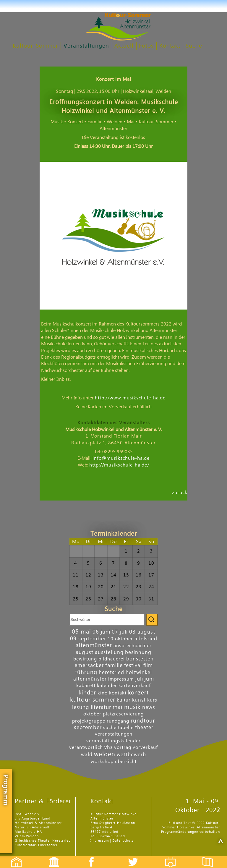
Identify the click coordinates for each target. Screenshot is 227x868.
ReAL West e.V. (28, 814)
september (88, 727)
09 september (88, 639)
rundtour (143, 721)
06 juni (101, 632)
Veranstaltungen (86, 46)
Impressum (100, 841)
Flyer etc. (211, 857)
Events (50, 857)
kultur (124, 700)
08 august (142, 632)
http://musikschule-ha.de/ (119, 465)
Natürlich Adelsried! (32, 827)
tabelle (126, 728)
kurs (152, 700)
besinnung (138, 652)
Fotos (146, 46)
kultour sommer (93, 700)
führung (86, 672)
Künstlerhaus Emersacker (36, 845)
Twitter (137, 857)
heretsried (111, 672)
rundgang (118, 721)
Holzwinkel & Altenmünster (38, 823)
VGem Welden (27, 836)
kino (103, 693)
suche (110, 728)
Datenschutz (123, 841)
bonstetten (140, 659)
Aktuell (124, 46)
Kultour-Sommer (35, 46)
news (149, 707)
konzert (138, 693)
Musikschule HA (28, 832)
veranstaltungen (114, 734)
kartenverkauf (135, 686)
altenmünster (94, 645)
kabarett (86, 686)
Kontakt (170, 46)
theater (144, 727)
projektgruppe (89, 721)
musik (132, 707)
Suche (194, 46)
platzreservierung (123, 714)
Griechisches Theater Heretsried (43, 841)
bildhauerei (112, 659)
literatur (101, 707)
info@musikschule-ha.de (121, 458)
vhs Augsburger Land (33, 818)
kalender (107, 686)
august (85, 652)
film (148, 665)
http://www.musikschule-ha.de (130, 398)
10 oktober (120, 639)
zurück (180, 492)
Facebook (88, 857)
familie (114, 665)
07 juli (120, 632)
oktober (92, 714)
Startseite (13, 857)
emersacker (89, 665)
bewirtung (85, 659)
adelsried (146, 639)
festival (133, 665)
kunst (139, 700)
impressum (121, 679)
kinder (87, 693)
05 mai (81, 632)
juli (139, 679)
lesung (81, 707)
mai (118, 707)
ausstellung (109, 652)
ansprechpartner (133, 646)
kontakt (118, 693)
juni (149, 679)
